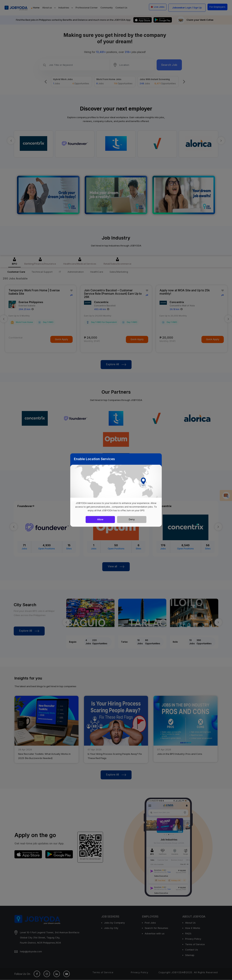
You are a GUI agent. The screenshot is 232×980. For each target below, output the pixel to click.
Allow (100, 519)
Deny (132, 519)
